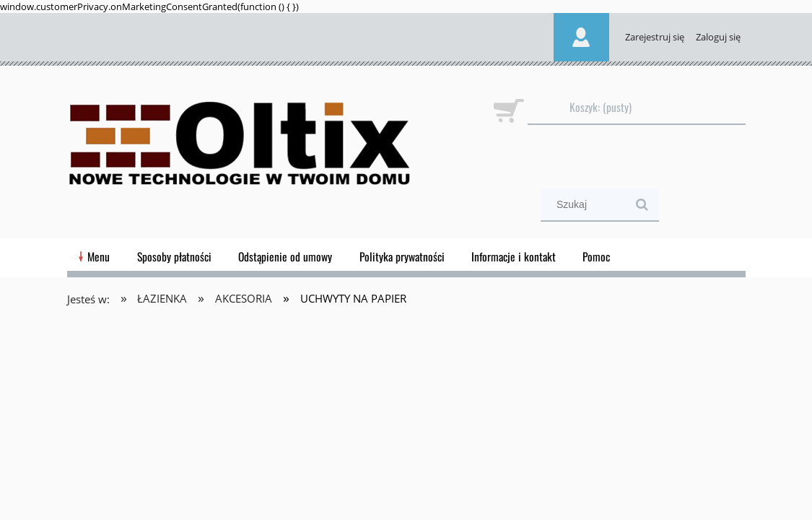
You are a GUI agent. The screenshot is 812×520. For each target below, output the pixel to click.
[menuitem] (99, 256)
